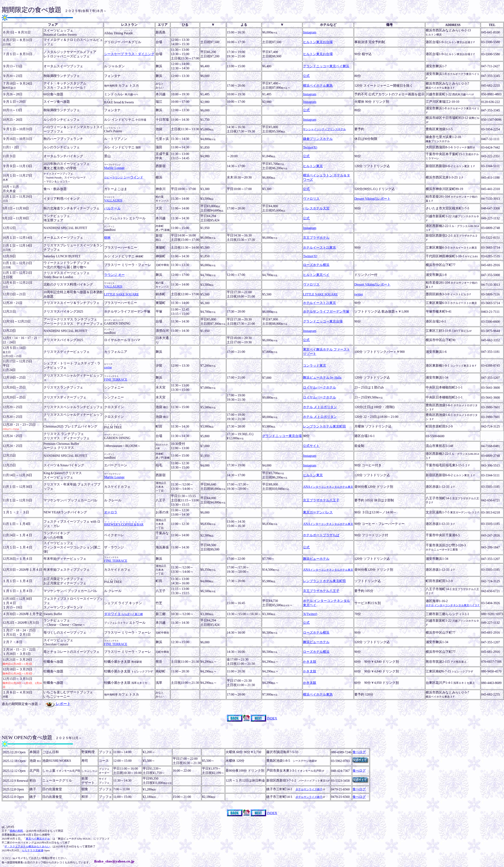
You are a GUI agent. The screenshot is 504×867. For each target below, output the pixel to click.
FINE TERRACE (116, 380)
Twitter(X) (310, 147)
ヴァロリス (311, 199)
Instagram (310, 32)
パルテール (112, 208)
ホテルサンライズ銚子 (309, 789)
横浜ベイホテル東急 (318, 86)
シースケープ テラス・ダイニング (129, 54)
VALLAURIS (113, 200)
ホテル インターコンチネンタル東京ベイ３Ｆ (453, 605)
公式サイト (311, 446)
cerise (108, 367)
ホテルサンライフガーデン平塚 (326, 311)
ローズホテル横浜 (316, 265)
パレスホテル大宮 (316, 208)
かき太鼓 (310, 662)
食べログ (359, 752)
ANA (328, 487)
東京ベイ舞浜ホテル (38, 839)
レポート (58, 704)
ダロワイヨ (123, 614)
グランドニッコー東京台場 (323, 321)
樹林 (107, 238)
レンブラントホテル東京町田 (324, 426)
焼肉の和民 (16, 831)
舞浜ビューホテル (316, 559)
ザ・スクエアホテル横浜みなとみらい (27, 846)
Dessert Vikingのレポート (372, 199)
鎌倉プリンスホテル (318, 139)
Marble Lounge (114, 168)
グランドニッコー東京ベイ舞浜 (326, 66)
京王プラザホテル (316, 238)
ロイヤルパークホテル (320, 387)
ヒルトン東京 (313, 166)
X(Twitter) (310, 614)
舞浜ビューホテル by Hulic (322, 377)
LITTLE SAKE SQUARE (121, 294)
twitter (359, 294)
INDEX (272, 718)
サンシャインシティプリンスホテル (324, 129)
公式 (306, 76)
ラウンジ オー (114, 275)
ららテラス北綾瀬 (33, 850)
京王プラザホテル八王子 (321, 500)
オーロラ (111, 512)
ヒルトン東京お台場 (318, 42)
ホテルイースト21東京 (320, 247)
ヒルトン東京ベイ (316, 275)
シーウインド (124, 177)
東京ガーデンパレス (318, 512)
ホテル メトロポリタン (320, 407)
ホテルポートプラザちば (321, 535)
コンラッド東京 (315, 366)
